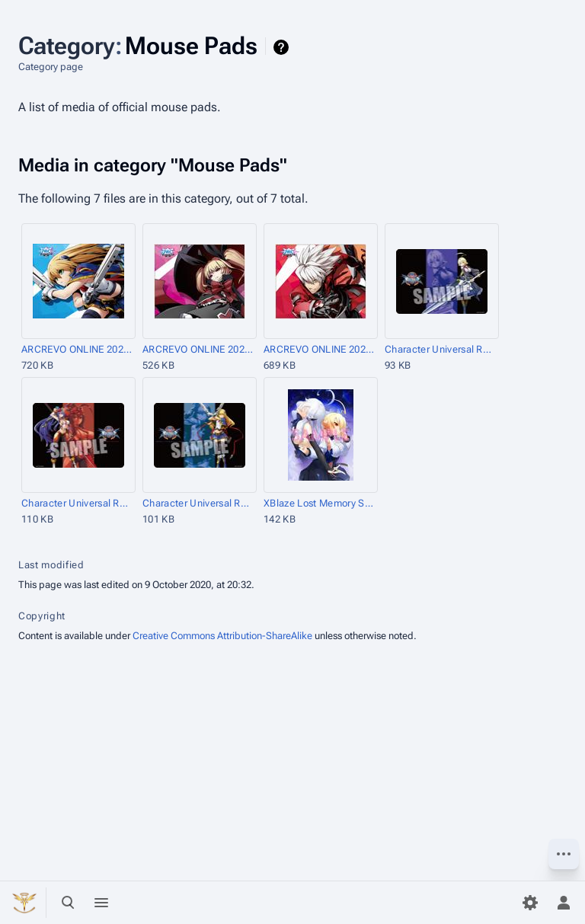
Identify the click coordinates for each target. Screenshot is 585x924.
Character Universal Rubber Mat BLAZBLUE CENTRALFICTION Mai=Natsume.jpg (77, 503)
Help (283, 47)
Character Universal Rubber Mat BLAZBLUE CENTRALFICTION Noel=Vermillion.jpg (198, 503)
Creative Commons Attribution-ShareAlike (222, 636)
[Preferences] (530, 903)
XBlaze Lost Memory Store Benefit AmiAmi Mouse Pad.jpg (320, 503)
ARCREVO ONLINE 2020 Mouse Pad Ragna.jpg (320, 349)
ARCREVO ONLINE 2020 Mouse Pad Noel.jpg (77, 349)
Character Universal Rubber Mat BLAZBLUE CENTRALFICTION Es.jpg (441, 349)
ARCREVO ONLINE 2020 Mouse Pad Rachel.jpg (198, 349)
